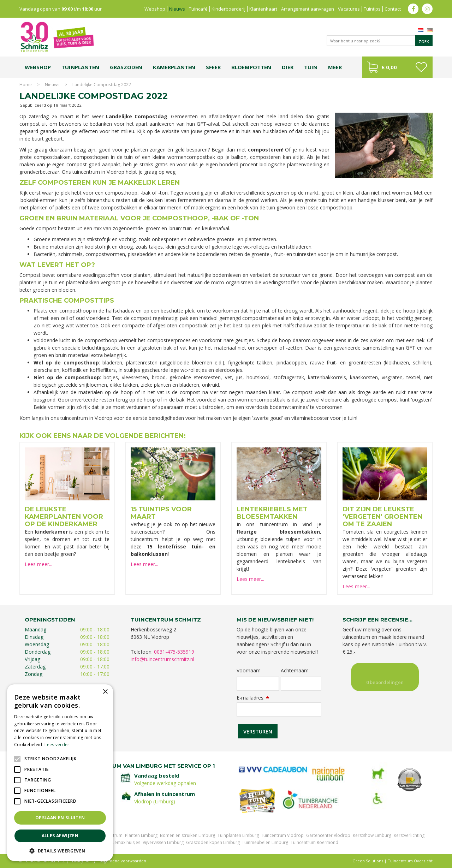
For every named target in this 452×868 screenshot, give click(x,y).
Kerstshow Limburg (372, 835)
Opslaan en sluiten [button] (60, 818)
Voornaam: (249, 671)
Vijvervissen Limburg (163, 842)
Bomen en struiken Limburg (188, 835)
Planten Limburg (141, 835)
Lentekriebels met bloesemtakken (272, 513)
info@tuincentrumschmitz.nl (162, 659)
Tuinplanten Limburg (238, 835)
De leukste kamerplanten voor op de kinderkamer (64, 517)
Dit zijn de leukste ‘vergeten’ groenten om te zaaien (382, 517)
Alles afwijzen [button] (60, 836)
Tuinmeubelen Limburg (265, 842)
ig (427, 9)
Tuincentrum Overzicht (410, 861)
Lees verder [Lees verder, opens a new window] (57, 745)
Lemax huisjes (126, 842)
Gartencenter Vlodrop (328, 835)
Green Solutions (368, 861)
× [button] (105, 692)
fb (413, 9)
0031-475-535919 (174, 652)
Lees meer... (38, 564)
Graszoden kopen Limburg (213, 842)
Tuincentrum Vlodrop (282, 835)
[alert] (60, 773)
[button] (60, 851)
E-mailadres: (253, 698)
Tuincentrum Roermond (314, 842)
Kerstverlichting (409, 835)
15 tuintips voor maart (161, 513)
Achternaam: (295, 671)
